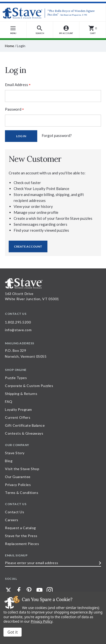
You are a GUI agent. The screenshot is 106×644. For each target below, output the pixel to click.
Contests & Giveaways (24, 433)
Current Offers (18, 417)
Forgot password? (57, 135)
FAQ (9, 402)
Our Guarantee (18, 477)
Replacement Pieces (22, 544)
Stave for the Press (21, 536)
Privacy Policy (42, 621)
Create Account (28, 246)
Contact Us (15, 512)
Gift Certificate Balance (25, 425)
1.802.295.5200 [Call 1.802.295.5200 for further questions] (18, 322)
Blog (9, 461)
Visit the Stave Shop (22, 469)
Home (10, 46)
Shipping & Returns (21, 394)
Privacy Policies (18, 485)
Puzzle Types (16, 378)
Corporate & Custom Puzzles (29, 386)
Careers (12, 520)
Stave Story (15, 453)
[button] (40, 30)
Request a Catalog (20, 528)
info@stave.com (18, 330)
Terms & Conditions (22, 493)
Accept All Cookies (13, 632)
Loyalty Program (18, 409)
